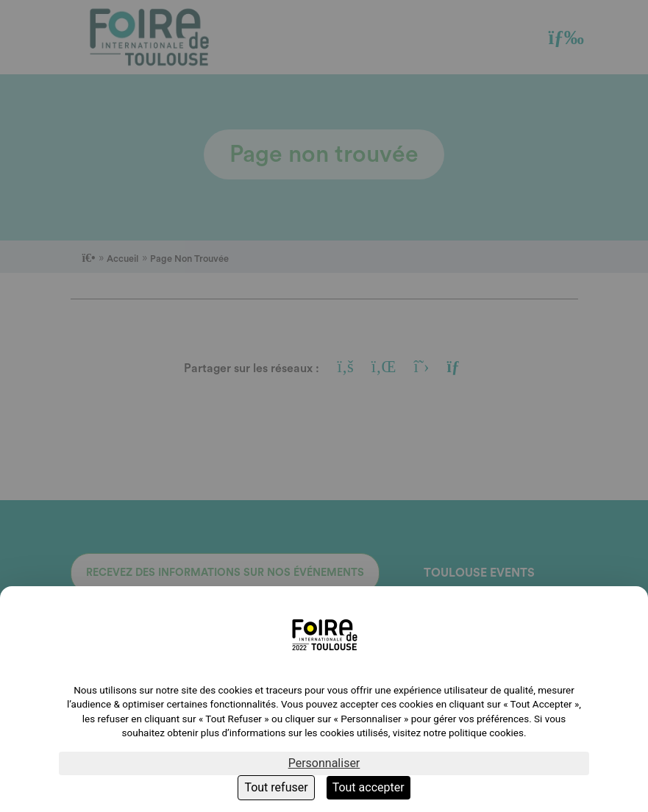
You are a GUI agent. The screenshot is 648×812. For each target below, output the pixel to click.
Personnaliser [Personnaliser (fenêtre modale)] (324, 763)
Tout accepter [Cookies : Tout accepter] (368, 787)
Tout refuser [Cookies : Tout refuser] (276, 787)
